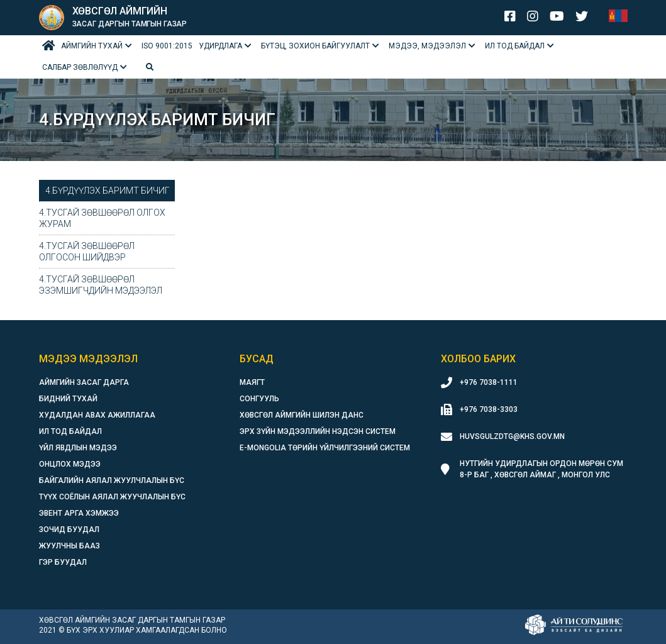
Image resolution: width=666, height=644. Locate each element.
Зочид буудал (69, 530)
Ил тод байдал (515, 46)
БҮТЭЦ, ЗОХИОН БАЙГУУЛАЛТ (315, 46)
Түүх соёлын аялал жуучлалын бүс (112, 497)
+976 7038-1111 (489, 382)
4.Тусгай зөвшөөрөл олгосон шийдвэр (87, 252)
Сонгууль (259, 399)
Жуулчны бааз (69, 546)
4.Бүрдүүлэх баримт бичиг (108, 191)
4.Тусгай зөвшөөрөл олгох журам (102, 218)
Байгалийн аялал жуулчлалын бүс (112, 480)
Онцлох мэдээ (70, 464)
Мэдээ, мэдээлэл (427, 46)
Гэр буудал (63, 562)
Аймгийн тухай (92, 46)
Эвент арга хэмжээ (79, 513)
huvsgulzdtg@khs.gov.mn (512, 436)
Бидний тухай (68, 399)
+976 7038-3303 (489, 409)
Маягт (252, 382)
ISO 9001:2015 (167, 46)
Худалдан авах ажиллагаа (97, 415)
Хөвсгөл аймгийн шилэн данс (302, 415)
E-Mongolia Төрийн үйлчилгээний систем (325, 448)
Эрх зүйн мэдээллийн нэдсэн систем (318, 431)
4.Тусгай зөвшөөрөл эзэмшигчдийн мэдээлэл (101, 285)
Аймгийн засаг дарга (84, 382)
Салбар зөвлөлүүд (80, 67)
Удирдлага (220, 46)
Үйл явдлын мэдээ (78, 448)
